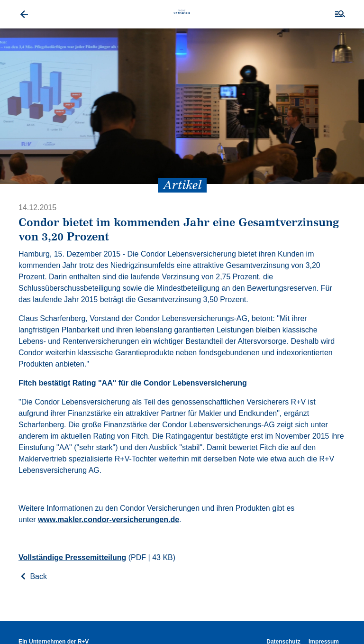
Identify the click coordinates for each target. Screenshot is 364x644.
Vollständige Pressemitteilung (72, 557)
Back (33, 576)
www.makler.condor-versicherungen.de (109, 520)
